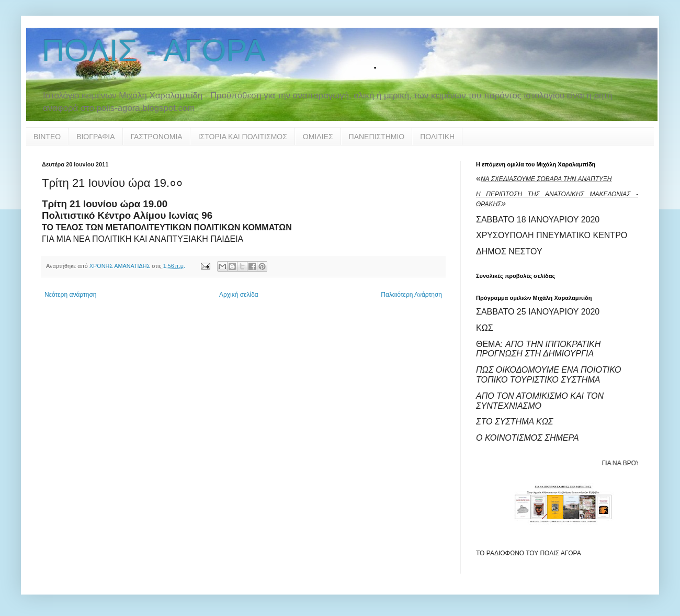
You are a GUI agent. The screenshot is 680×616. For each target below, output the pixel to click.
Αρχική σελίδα (239, 295)
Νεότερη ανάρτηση (70, 295)
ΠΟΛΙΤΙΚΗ (437, 137)
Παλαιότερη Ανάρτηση (411, 295)
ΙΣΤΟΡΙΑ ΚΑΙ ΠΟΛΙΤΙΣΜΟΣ (243, 137)
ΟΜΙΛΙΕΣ (318, 137)
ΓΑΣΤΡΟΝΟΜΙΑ (157, 137)
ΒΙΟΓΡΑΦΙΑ (95, 137)
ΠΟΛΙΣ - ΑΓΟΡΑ (154, 51)
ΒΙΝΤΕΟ (47, 137)
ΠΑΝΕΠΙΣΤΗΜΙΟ (377, 137)
